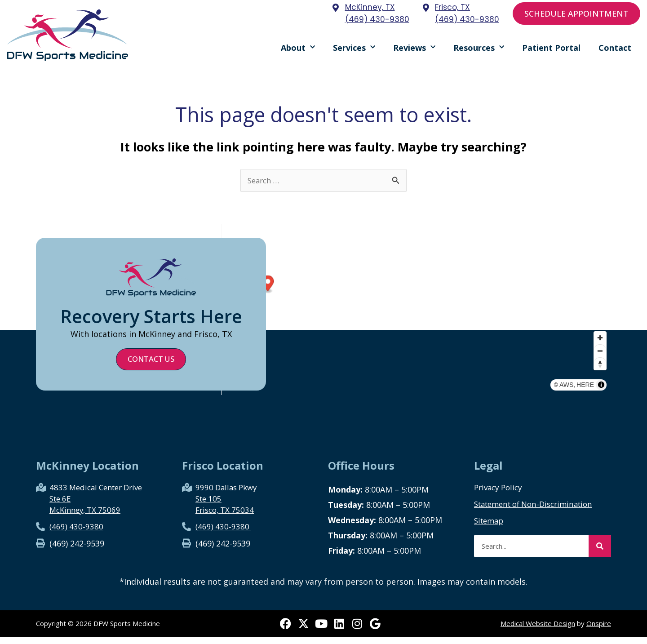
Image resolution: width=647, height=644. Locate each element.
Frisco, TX (452, 7)
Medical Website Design (538, 631)
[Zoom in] (600, 356)
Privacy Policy (500, 494)
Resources (479, 51)
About (298, 51)
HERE (600, 397)
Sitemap (490, 527)
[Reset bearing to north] (600, 382)
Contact (615, 51)
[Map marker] (463, 291)
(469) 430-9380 (377, 19)
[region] (416, 317)
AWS (581, 397)
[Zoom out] (600, 369)
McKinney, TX (370, 7)
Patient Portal (551, 51)
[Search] (600, 553)
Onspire (599, 631)
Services (354, 51)
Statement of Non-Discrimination (539, 511)
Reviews (414, 51)
